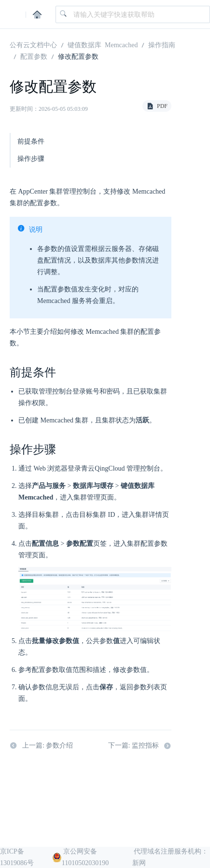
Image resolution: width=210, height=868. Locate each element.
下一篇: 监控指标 (140, 746)
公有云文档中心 (33, 44)
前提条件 (31, 141)
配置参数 (34, 56)
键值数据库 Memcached (103, 44)
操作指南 (162, 44)
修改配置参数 (78, 56)
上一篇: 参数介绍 (41, 746)
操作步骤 (31, 159)
